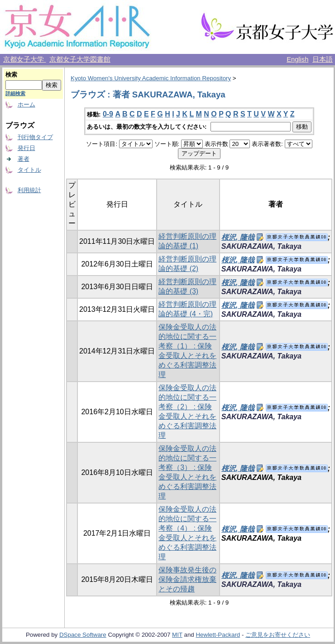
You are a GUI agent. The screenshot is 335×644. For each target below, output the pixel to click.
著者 (24, 159)
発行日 (26, 148)
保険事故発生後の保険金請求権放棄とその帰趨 (187, 579)
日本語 (323, 59)
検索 (11, 75)
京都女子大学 (24, 59)
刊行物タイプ (35, 137)
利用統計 (29, 190)
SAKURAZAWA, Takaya (261, 246)
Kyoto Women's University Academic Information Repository (151, 78)
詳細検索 (15, 93)
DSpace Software (83, 635)
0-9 (108, 114)
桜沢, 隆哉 (238, 237)
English (297, 59)
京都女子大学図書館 (80, 59)
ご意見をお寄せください (278, 635)
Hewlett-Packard (218, 635)
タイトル (29, 170)
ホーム (26, 104)
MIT (177, 635)
